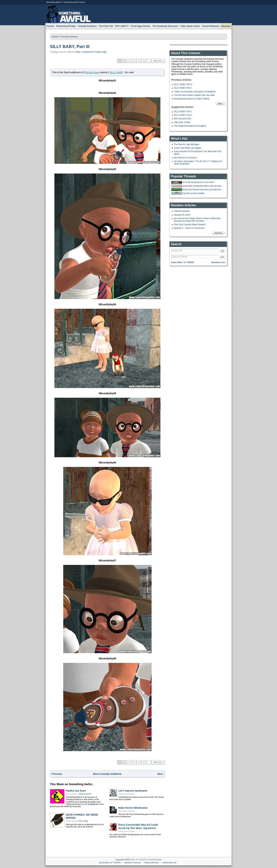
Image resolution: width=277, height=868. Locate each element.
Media (55, 37)
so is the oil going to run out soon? (199, 182)
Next (160, 774)
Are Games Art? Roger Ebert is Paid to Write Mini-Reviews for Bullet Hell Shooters (198, 220)
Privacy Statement (151, 863)
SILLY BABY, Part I (183, 88)
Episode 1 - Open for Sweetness (189, 228)
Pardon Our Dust (76, 791)
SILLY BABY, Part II (183, 84)
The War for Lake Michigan (187, 144)
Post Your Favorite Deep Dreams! (190, 225)
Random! (218, 233)
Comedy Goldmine (69, 37)
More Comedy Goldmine (107, 774)
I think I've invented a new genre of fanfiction (195, 92)
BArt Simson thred (183, 119)
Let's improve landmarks (133, 791)
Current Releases (211, 26)
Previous (57, 774)
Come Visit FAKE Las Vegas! (188, 148)
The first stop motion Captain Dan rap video (194, 95)
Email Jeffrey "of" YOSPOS (183, 262)
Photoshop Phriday (127, 794)
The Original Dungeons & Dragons (190, 126)
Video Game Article (127, 831)
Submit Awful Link (169, 863)
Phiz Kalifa (84, 821)
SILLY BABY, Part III (70, 47)
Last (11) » (158, 61)
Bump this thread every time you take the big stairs (203, 190)
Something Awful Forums (74, 2)
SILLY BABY (116, 72)
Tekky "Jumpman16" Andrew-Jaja (91, 52)
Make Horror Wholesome (133, 808)
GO (223, 251)
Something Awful (53, 2)
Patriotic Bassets (182, 211)
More (220, 104)
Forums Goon (92, 72)
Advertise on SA (218, 262)
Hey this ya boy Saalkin (194, 193)
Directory (226, 26)
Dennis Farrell (85, 794)
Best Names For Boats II (186, 158)
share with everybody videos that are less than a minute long (203, 186)
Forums (50, 26)
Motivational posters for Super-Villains (192, 99)
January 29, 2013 (182, 215)
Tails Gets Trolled (182, 122)
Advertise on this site (132, 863)
